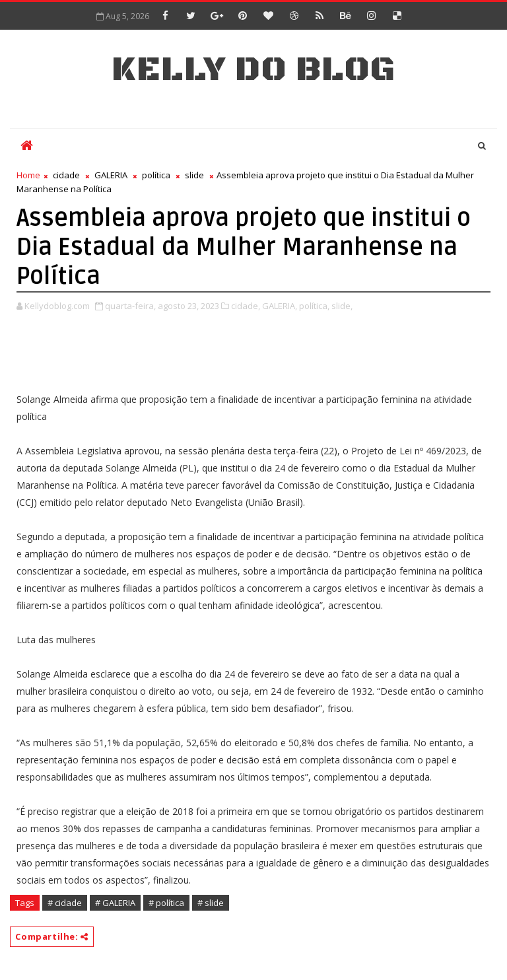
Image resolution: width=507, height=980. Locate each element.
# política (166, 903)
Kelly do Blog (253, 70)
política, (314, 306)
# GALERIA (115, 903)
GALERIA (111, 175)
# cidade (65, 903)
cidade (66, 175)
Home (28, 175)
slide (194, 175)
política (156, 175)
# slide (211, 903)
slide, (342, 306)
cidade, (246, 306)
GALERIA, (280, 306)
